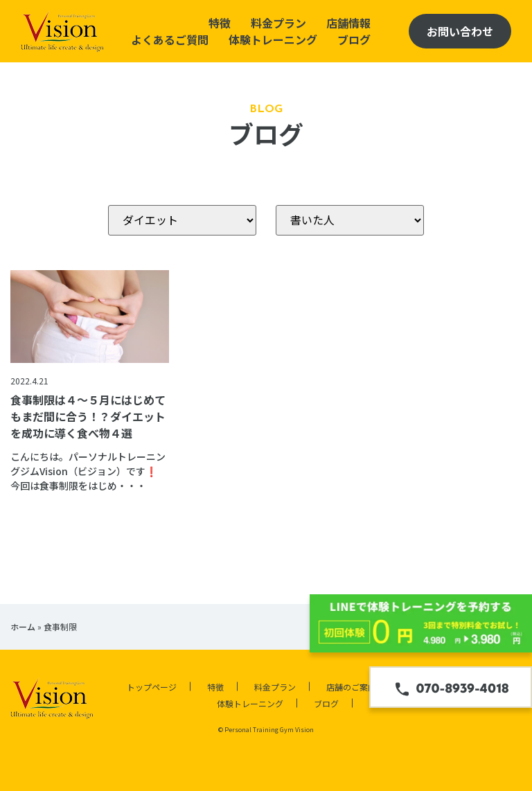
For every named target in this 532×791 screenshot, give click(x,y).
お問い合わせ (460, 31)
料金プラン (278, 23)
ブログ (354, 39)
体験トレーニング (273, 39)
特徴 (220, 23)
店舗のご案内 (351, 687)
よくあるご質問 (170, 39)
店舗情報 (348, 23)
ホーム (23, 626)
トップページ (152, 687)
